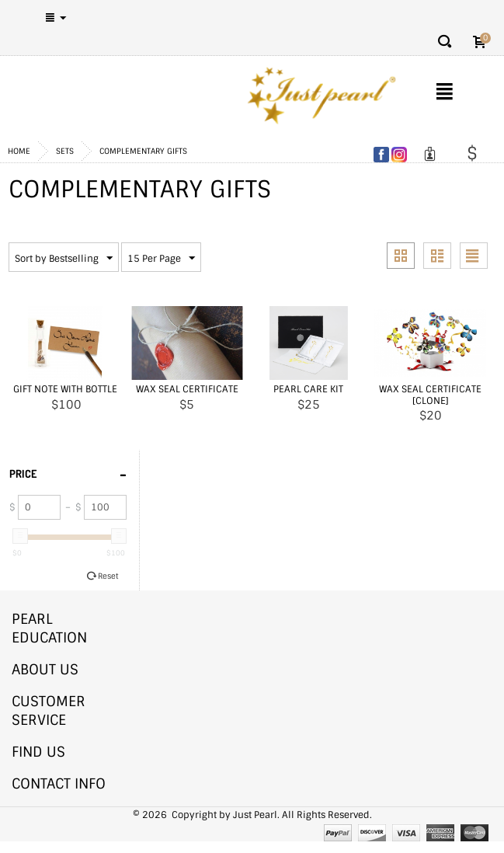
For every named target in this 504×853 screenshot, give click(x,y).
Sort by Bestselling (64, 259)
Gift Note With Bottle (65, 389)
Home (19, 151)
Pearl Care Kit (308, 389)
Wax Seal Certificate (187, 389)
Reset (108, 576)
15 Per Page (161, 259)
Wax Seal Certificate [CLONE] (430, 395)
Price (68, 473)
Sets (65, 151)
